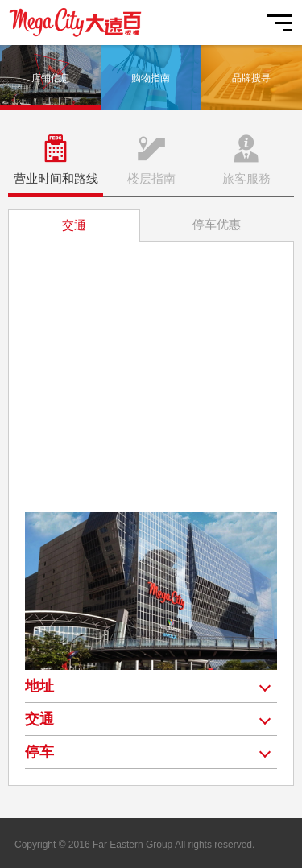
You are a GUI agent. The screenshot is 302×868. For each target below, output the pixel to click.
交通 (39, 719)
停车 (39, 752)
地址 (39, 686)
